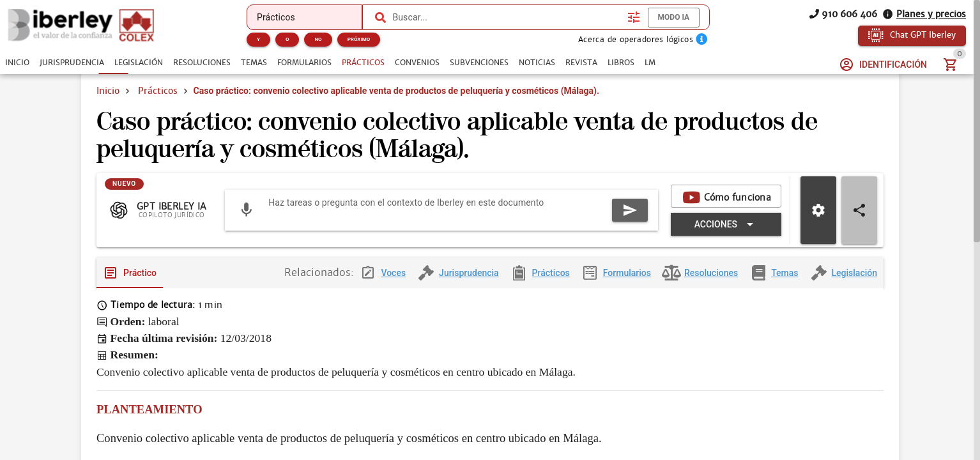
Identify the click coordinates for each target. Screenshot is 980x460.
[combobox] (506, 17)
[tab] (17, 63)
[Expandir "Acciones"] (726, 234)
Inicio (108, 91)
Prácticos (158, 91)
